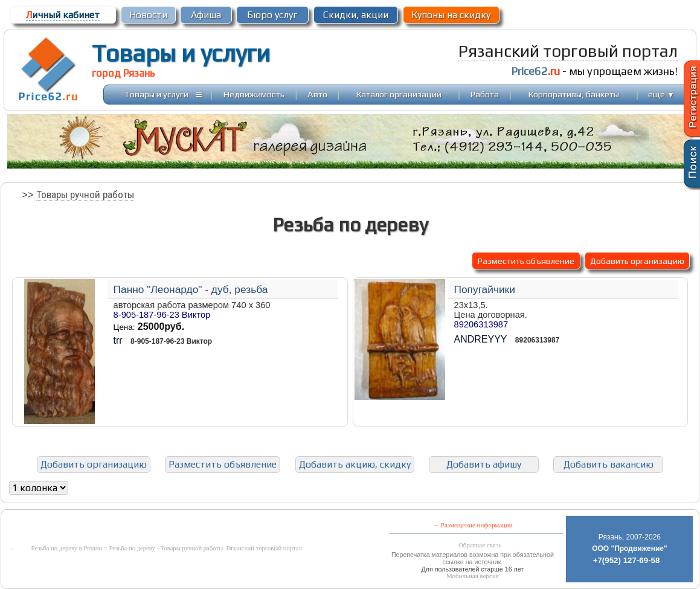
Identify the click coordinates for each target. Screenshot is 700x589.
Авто (317, 94)
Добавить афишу (484, 464)
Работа (485, 94)
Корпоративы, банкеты (574, 94)
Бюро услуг (272, 15)
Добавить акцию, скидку (355, 464)
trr (118, 340)
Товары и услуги (181, 53)
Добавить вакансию (608, 464)
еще (661, 94)
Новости (148, 15)
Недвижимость (254, 94)
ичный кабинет (63, 15)
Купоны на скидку (451, 15)
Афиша (206, 15)
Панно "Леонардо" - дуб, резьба (191, 289)
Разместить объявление (526, 261)
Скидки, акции (356, 15)
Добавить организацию (637, 261)
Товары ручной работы (85, 195)
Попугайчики (485, 289)
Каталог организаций (399, 94)
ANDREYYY (481, 339)
